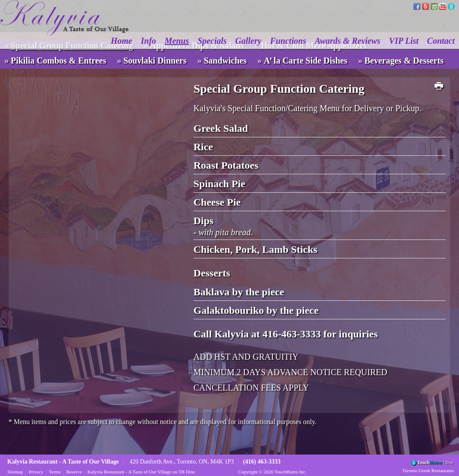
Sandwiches (225, 61)
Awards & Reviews (348, 41)
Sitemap (15, 472)
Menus (177, 41)
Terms (55, 472)
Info (148, 41)
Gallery (248, 41)
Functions (288, 41)
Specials (212, 41)
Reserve (74, 472)
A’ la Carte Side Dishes (306, 61)
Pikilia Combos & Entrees (58, 61)
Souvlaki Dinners (155, 61)
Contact (441, 41)
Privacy (36, 472)
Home (121, 41)
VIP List (404, 41)
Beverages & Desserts (404, 61)
